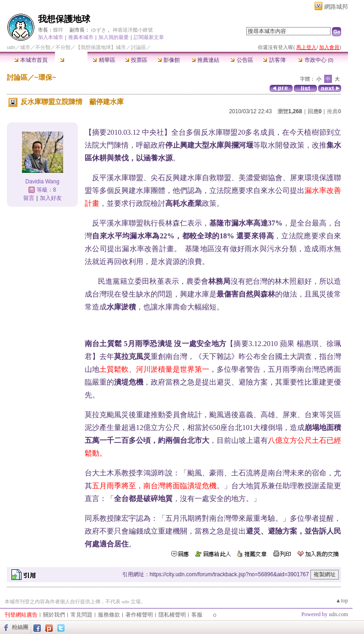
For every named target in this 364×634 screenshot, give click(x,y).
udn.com (338, 614)
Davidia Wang (42, 182)
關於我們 (54, 615)
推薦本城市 (81, 37)
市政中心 (316, 60)
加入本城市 (51, 37)
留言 (29, 198)
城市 (25, 47)
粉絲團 (20, 627)
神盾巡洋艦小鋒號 (133, 30)
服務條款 (109, 615)
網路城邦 (336, 7)
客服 (197, 615)
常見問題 (81, 615)
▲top (342, 601)
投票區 (136, 60)
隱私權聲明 (172, 615)
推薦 (334, 111)
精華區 (104, 60)
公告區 (242, 60)
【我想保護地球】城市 (101, 47)
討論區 (71, 60)
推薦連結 (205, 60)
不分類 (43, 47)
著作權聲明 (139, 615)
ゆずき (99, 30)
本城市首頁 (31, 60)
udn (11, 47)
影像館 (169, 60)
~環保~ (45, 77)
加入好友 (51, 198)
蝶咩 (58, 30)
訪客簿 (274, 60)
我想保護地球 (64, 19)
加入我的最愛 (114, 37)
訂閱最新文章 (149, 37)
